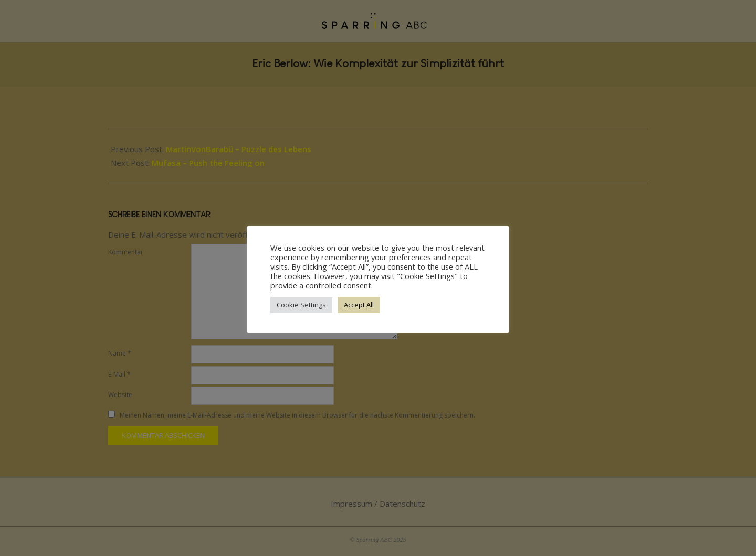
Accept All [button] (359, 305)
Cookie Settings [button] (301, 305)
